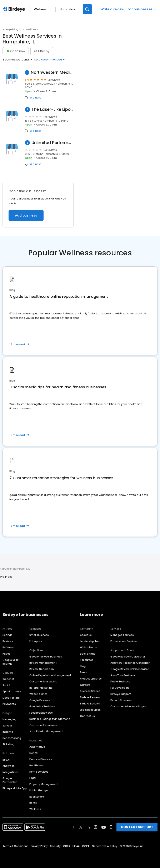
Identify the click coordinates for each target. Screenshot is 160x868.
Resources (87, 660)
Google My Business (42, 706)
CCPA (86, 846)
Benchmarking (12, 738)
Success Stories (90, 691)
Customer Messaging (43, 681)
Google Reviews (40, 700)
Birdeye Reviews (90, 697)
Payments (9, 704)
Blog (83, 666)
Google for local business (46, 657)
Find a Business (120, 681)
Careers (85, 685)
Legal (33, 778)
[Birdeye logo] (14, 9)
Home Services (39, 772)
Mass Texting (11, 698)
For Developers (120, 688)
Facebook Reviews (41, 713)
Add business (26, 215)
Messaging (9, 719)
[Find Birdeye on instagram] (96, 827)
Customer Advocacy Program (129, 706)
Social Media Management (46, 731)
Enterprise (36, 641)
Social (6, 685)
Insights (8, 732)
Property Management (44, 784)
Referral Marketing (41, 688)
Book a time (88, 654)
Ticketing (8, 744)
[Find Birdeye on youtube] (104, 827)
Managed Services (122, 635)
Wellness (36, 98)
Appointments (12, 691)
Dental (34, 753)
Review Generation (42, 669)
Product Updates (91, 679)
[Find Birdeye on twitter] (81, 827)
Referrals (8, 647)
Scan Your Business (123, 675)
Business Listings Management (50, 719)
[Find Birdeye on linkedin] (88, 827)
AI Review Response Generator (130, 663)
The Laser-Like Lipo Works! (52, 109)
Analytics (8, 766)
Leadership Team (91, 641)
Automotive (37, 747)
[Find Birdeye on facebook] (73, 827)
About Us (86, 635)
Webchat (8, 679)
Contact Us (87, 716)
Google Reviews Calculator (128, 657)
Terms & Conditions (15, 846)
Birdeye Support (121, 694)
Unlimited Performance (52, 143)
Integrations (11, 772)
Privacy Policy (39, 846)
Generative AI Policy (105, 846)
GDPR (67, 846)
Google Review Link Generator (129, 669)
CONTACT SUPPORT (137, 827)
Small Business (39, 635)
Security (55, 846)
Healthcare (36, 765)
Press (83, 672)
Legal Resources (90, 710)
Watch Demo (89, 647)
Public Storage (39, 790)
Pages (6, 654)
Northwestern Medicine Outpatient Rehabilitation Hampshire (52, 72)
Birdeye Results (90, 704)
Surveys (7, 726)
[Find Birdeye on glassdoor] (111, 827)
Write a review (112, 9)
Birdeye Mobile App (15, 788)
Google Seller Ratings (11, 662)
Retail (33, 803)
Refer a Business (121, 700)
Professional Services (124, 641)
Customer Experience (43, 725)
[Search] (87, 9)
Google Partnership (10, 780)
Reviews (8, 641)
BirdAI (6, 760)
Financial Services (41, 759)
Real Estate (37, 797)
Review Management (43, 663)
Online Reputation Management (50, 675)
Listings (7, 635)
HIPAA (76, 846)
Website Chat (38, 694)
